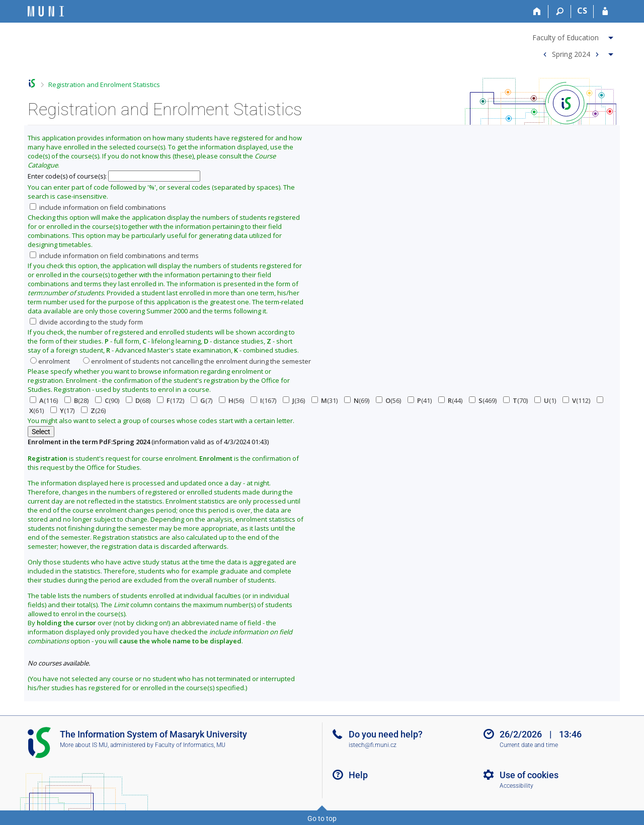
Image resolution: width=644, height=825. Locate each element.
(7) (202, 400)
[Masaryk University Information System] (46, 11)
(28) (76, 400)
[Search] (560, 12)
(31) (325, 400)
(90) (107, 400)
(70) (515, 400)
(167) (263, 400)
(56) (231, 400)
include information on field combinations (98, 207)
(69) (357, 400)
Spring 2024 (571, 54)
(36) (294, 400)
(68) (138, 400)
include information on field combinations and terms (114, 256)
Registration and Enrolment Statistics (104, 85)
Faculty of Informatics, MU (190, 745)
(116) (44, 400)
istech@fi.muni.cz (373, 745)
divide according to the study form (86, 322)
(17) (62, 410)
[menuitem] (574, 36)
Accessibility (516, 786)
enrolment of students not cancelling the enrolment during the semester (197, 361)
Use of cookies (529, 775)
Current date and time (529, 745)
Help (358, 775)
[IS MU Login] (605, 12)
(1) (545, 400)
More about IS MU (84, 745)
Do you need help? (386, 734)
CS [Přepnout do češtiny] (582, 11)
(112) (576, 400)
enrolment (50, 361)
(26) (93, 410)
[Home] (537, 12)
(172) (171, 400)
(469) (483, 400)
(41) (420, 400)
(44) (450, 400)
